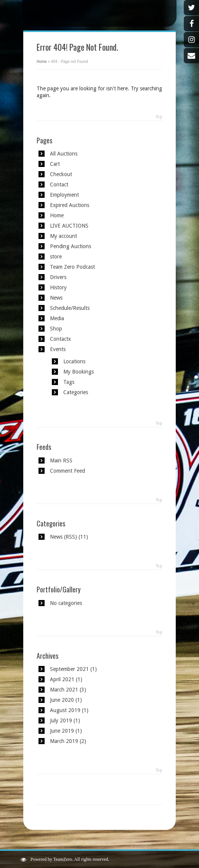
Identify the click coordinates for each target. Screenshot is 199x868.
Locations (74, 361)
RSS (70, 537)
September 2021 (69, 669)
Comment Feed (67, 471)
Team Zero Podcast (72, 267)
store (56, 257)
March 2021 (64, 690)
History (58, 287)
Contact (59, 185)
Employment (64, 195)
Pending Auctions (71, 246)
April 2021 (62, 679)
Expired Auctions (70, 205)
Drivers (58, 277)
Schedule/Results (70, 308)
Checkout (61, 174)
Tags (69, 382)
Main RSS (61, 460)
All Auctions (64, 154)
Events (58, 349)
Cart (55, 164)
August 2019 (65, 710)
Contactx (60, 339)
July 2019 (61, 720)
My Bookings (79, 372)
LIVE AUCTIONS (69, 226)
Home (42, 62)
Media (57, 318)
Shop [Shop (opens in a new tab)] (56, 329)
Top (159, 117)
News (56, 298)
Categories (76, 392)
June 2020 (62, 700)
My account (63, 236)
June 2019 (62, 731)
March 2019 (64, 741)
